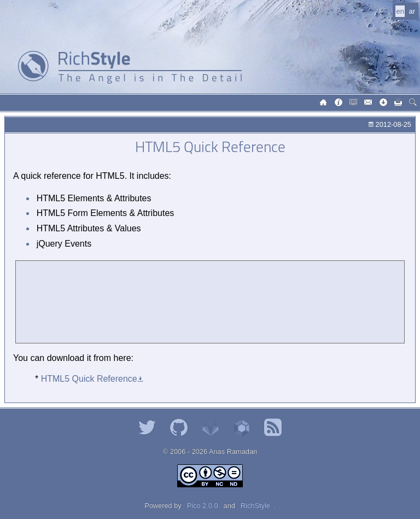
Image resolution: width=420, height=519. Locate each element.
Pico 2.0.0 (203, 506)
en (400, 11)
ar (412, 11)
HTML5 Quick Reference (89, 379)
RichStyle (255, 506)
